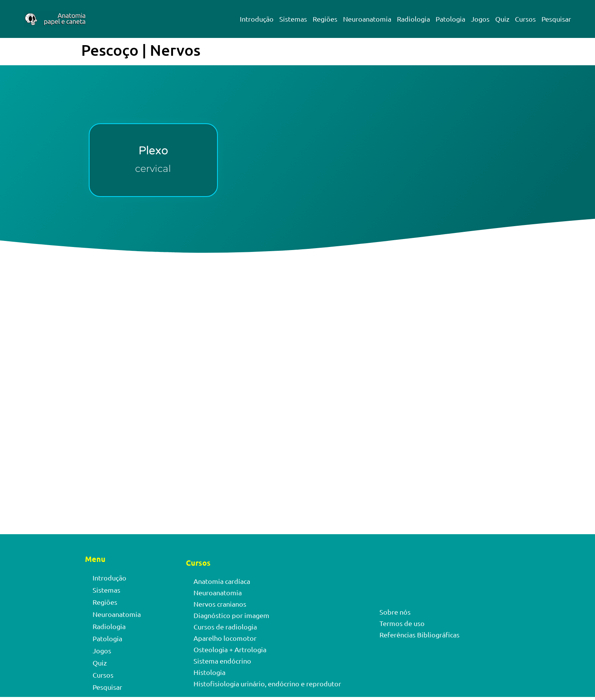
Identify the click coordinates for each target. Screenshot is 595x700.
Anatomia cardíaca (222, 581)
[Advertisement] (297, 338)
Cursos (525, 19)
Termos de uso (402, 623)
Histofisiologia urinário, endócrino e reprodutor (267, 683)
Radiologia (413, 19)
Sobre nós (395, 612)
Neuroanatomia (367, 19)
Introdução (257, 19)
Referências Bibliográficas (419, 635)
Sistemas (293, 19)
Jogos (480, 19)
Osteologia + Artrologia (230, 649)
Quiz (502, 19)
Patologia (450, 19)
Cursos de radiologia (225, 627)
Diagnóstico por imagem (231, 615)
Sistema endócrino (222, 661)
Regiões (325, 19)
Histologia (209, 672)
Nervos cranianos (220, 604)
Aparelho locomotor (225, 638)
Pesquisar (556, 19)
